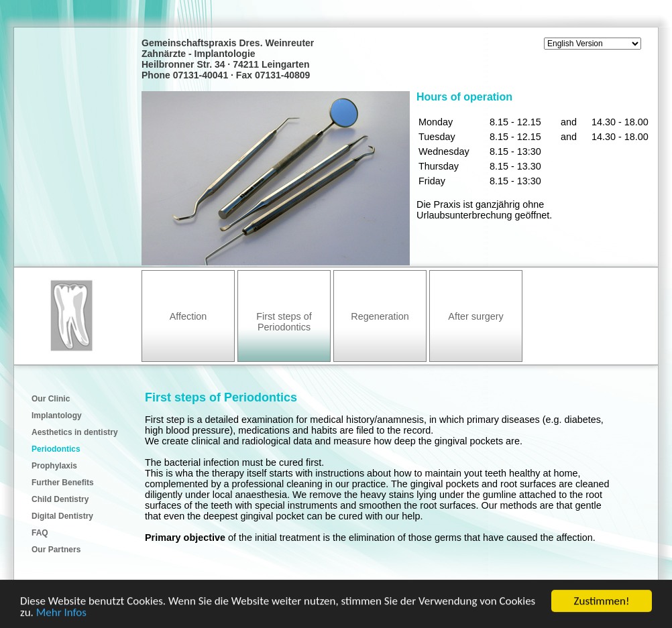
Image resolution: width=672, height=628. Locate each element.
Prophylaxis (54, 466)
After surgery (475, 316)
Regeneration (380, 316)
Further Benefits (63, 483)
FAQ (40, 533)
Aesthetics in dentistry (75, 432)
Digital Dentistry (62, 516)
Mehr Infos (61, 613)
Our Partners (56, 550)
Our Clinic (51, 399)
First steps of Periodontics (284, 322)
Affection (188, 316)
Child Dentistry (60, 499)
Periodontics (56, 449)
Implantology (57, 416)
